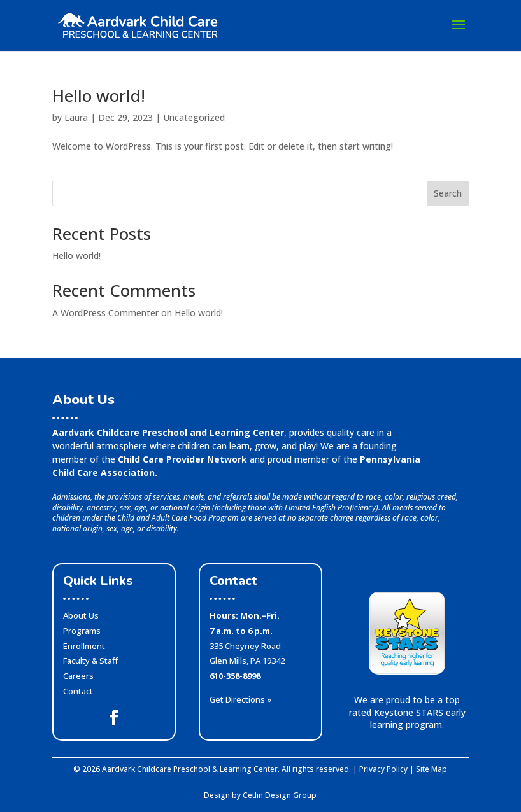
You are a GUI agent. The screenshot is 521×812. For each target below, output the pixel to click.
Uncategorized (194, 117)
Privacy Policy (383, 769)
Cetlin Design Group (280, 795)
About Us (81, 615)
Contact (78, 691)
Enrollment (84, 646)
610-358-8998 (235, 676)
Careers (78, 676)
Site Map (432, 769)
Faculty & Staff (90, 661)
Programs (82, 631)
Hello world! (99, 95)
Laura (76, 117)
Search (448, 193)
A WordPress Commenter (105, 313)
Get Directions (240, 699)
